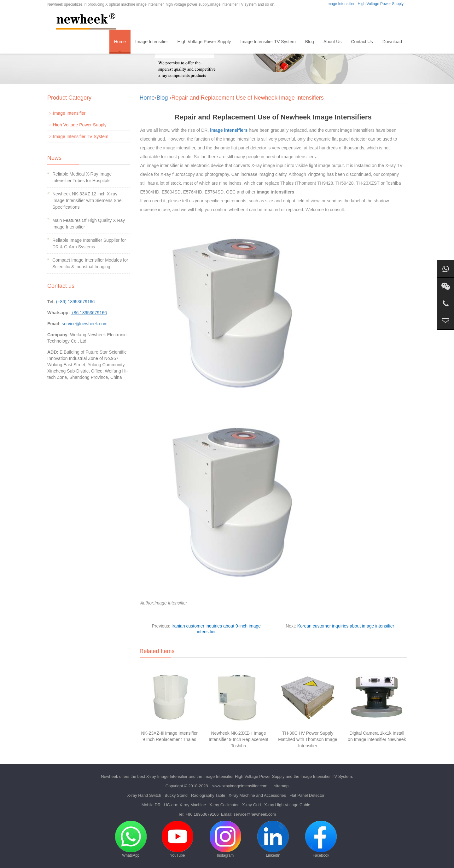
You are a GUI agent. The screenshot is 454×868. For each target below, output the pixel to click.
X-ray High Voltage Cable (287, 805)
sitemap (282, 786)
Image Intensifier (341, 4)
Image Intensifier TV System (268, 42)
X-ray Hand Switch (144, 795)
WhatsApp (131, 839)
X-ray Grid (251, 805)
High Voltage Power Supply (381, 4)
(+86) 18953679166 (76, 302)
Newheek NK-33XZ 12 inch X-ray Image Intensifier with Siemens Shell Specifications (88, 200)
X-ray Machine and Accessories (257, 795)
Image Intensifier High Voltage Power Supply (244, 776)
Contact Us (362, 42)
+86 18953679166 (202, 814)
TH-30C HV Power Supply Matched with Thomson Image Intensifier (308, 739)
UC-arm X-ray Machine (185, 805)
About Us (333, 42)
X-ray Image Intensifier (167, 776)
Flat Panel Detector (307, 795)
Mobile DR (151, 805)
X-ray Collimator (224, 805)
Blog (310, 42)
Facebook (321, 839)
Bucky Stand (176, 795)
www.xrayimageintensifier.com (240, 786)
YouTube (178, 839)
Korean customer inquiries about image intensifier (346, 626)
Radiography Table (208, 795)
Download (392, 42)
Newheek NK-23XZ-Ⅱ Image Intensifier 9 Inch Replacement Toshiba (239, 739)
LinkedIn (273, 839)
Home (120, 42)
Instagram (225, 839)
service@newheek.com (85, 324)
